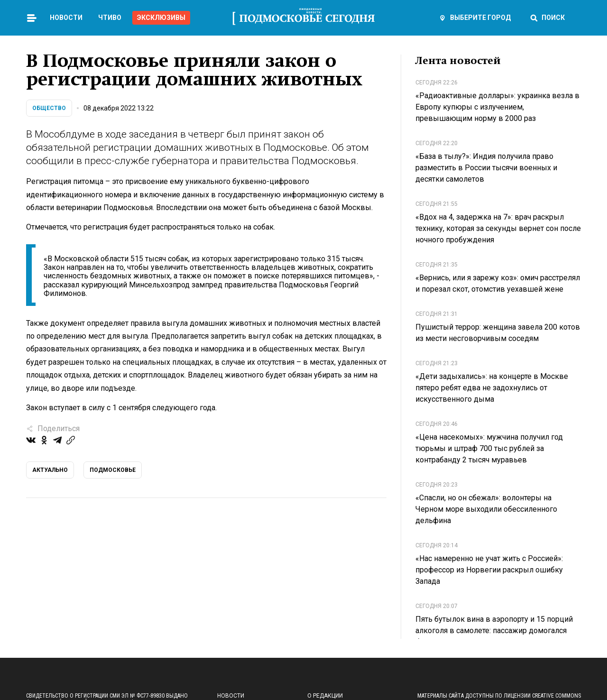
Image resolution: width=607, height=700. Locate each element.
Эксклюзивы (161, 18)
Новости (66, 18)
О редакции (325, 696)
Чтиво (110, 18)
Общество (49, 108)
